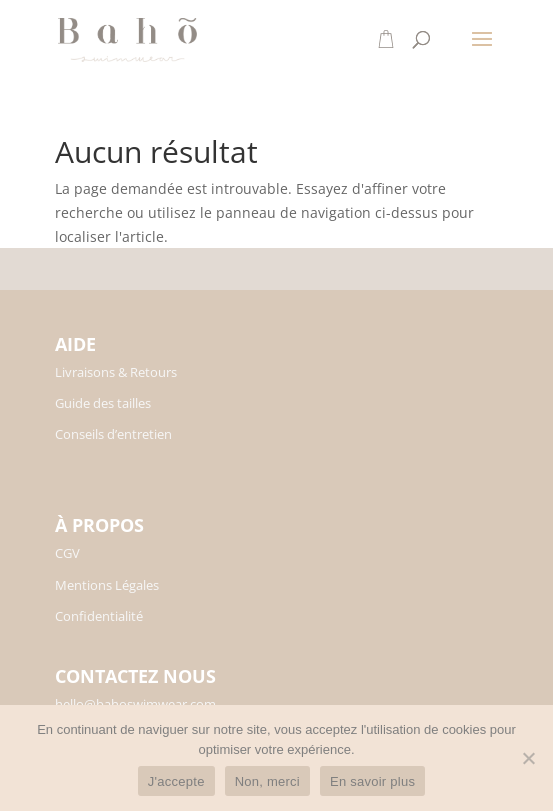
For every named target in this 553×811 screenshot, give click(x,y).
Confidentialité (99, 616)
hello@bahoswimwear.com (135, 704)
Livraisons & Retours (116, 372)
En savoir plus (372, 781)
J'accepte (176, 781)
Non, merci (267, 781)
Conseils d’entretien (113, 434)
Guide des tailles (103, 403)
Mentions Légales (107, 585)
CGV (67, 553)
